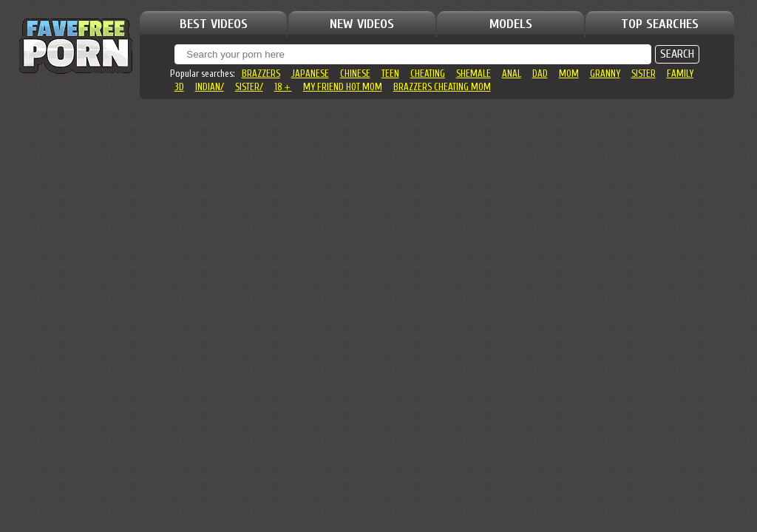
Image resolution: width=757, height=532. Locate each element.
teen (390, 74)
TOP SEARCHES (660, 24)
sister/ (249, 87)
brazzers (261, 74)
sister (644, 74)
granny (605, 74)
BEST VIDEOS (214, 24)
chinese (355, 74)
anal (512, 74)
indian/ (210, 87)
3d (179, 87)
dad (540, 74)
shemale (473, 74)
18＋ (283, 87)
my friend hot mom (343, 87)
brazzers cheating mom (442, 87)
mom (569, 74)
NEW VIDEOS (362, 24)
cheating (428, 74)
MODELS (511, 24)
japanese (310, 74)
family (680, 74)
